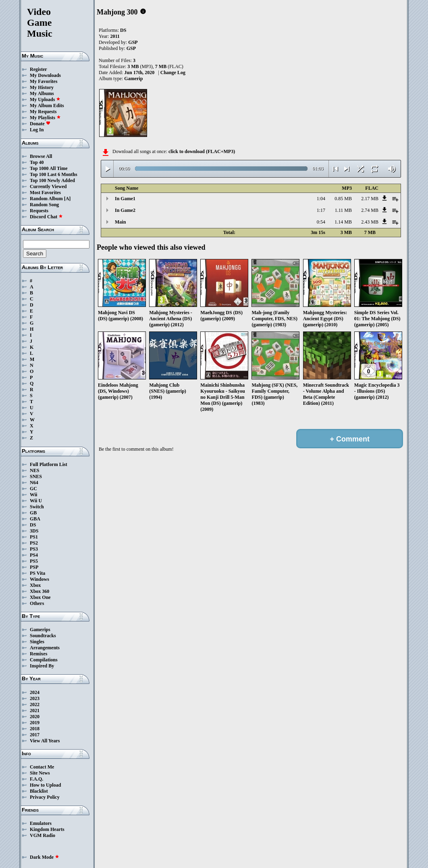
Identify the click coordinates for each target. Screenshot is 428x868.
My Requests (43, 112)
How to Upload (45, 785)
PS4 (34, 555)
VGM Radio (43, 835)
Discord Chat (46, 217)
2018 (35, 729)
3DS (34, 531)
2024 (35, 692)
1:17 (321, 210)
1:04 (321, 199)
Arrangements (45, 648)
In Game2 (125, 210)
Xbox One (40, 597)
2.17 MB (370, 199)
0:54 (321, 222)
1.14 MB (343, 222)
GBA (35, 519)
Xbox (35, 585)
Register (38, 69)
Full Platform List (49, 464)
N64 (34, 483)
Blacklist (39, 791)
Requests (39, 211)
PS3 (34, 549)
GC (33, 489)
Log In (37, 130)
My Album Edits (47, 106)
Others (37, 603)
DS (33, 525)
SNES (36, 476)
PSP (34, 567)
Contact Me (42, 767)
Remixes (38, 654)
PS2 (34, 543)
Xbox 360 (39, 591)
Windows (39, 579)
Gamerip (133, 79)
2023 (35, 698)
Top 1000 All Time (49, 168)
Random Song (44, 205)
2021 (35, 711)
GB (33, 513)
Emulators (41, 823)
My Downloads (45, 75)
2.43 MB (370, 222)
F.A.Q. (36, 779)
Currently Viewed (48, 186)
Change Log (173, 73)
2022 (35, 704)
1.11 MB (343, 210)
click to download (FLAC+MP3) (202, 151)
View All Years (45, 741)
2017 (35, 735)
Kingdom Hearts (47, 829)
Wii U (36, 501)
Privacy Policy (45, 797)
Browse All (41, 156)
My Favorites (44, 81)
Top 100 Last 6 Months (54, 174)
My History (42, 87)
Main (120, 222)
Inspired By (42, 666)
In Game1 (125, 199)
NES (34, 470)
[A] (68, 199)
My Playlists (45, 118)
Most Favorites (45, 193)
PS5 (34, 561)
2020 (35, 717)
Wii (33, 495)
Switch (37, 507)
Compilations (44, 660)
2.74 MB (370, 210)
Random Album (46, 199)
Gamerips (40, 630)
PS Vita (37, 573)
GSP (133, 42)
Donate (40, 124)
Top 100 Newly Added (52, 180)
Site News (40, 773)
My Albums (42, 93)
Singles (37, 642)
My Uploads (45, 99)
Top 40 (37, 162)
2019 (35, 723)
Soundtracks (43, 636)
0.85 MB (343, 199)
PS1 (34, 537)
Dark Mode (45, 857)
